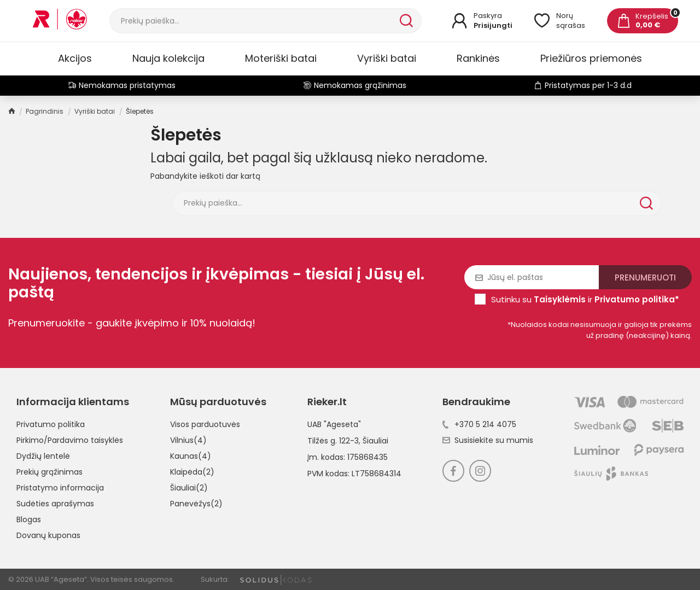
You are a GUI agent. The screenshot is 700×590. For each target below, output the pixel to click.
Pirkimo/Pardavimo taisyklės (70, 440)
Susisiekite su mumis (488, 440)
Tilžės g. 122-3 (333, 441)
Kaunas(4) (191, 456)
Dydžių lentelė (43, 456)
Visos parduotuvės (205, 424)
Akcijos (75, 58)
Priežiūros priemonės (591, 58)
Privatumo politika (51, 424)
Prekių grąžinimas (49, 472)
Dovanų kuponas (48, 535)
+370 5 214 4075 (479, 424)
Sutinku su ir (585, 299)
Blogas (29, 519)
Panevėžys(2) (196, 504)
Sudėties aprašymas (55, 504)
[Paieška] (253, 21)
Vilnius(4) (188, 440)
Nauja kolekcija (168, 58)
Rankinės (478, 58)
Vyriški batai (387, 58)
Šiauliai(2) (189, 488)
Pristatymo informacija (60, 488)
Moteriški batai (281, 58)
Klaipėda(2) (192, 472)
